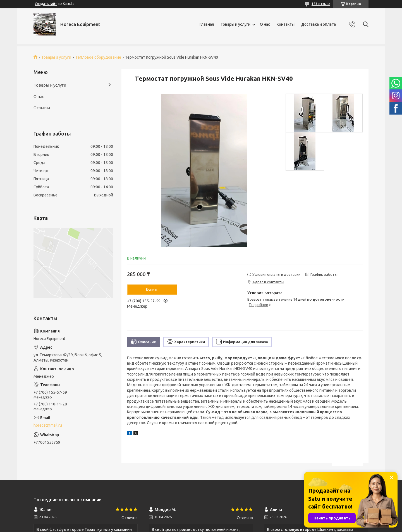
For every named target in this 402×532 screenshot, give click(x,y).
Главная (207, 24)
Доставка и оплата (319, 24)
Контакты (286, 24)
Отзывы (42, 108)
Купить (152, 290)
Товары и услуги (235, 24)
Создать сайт (46, 4)
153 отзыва (321, 4)
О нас (265, 24)
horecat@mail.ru (48, 425)
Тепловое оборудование (98, 57)
